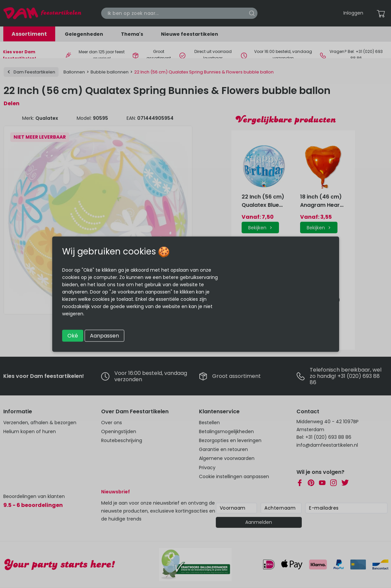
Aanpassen (104, 335)
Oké (73, 335)
